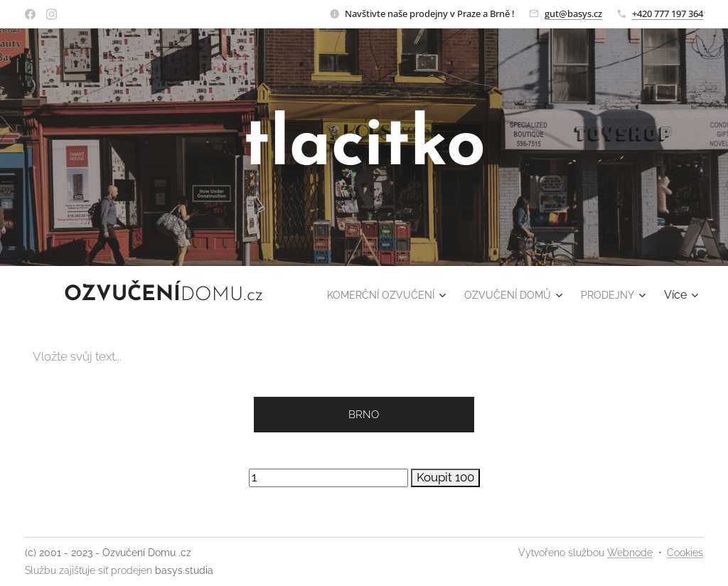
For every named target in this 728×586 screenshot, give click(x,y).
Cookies (685, 553)
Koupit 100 (445, 477)
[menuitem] (456, 295)
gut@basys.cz (573, 14)
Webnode (630, 553)
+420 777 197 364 (668, 14)
